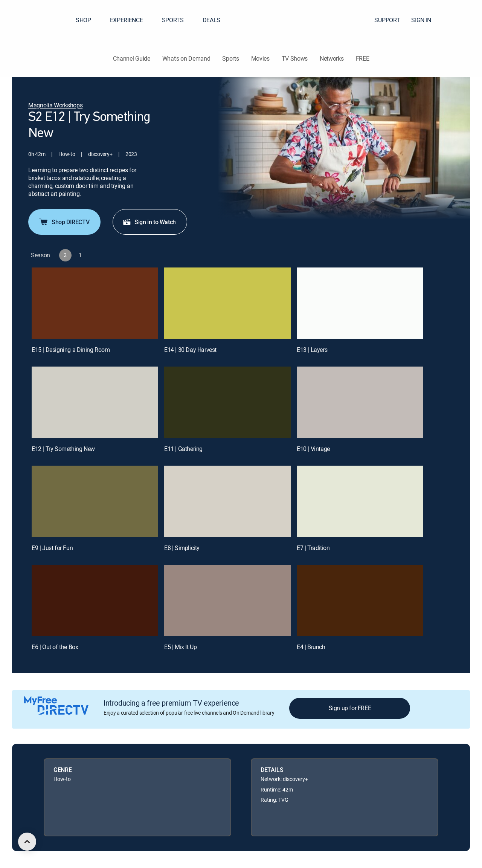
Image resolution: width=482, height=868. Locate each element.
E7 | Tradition (313, 548)
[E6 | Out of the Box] (95, 600)
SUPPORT (387, 20)
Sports (230, 58)
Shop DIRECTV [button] (64, 222)
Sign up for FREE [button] (350, 708)
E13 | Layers (312, 350)
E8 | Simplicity (182, 548)
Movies (260, 58)
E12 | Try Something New (63, 449)
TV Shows (295, 58)
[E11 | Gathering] (227, 402)
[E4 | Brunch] (360, 600)
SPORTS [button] (177, 20)
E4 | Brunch (311, 647)
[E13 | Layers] (360, 303)
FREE (363, 58)
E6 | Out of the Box (55, 647)
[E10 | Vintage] (360, 402)
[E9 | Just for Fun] (95, 501)
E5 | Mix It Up (180, 647)
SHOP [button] (88, 20)
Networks (332, 58)
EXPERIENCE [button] (131, 20)
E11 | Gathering (183, 449)
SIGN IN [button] (426, 20)
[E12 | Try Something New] (95, 402)
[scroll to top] (27, 842)
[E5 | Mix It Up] (227, 600)
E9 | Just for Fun (52, 548)
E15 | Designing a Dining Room (71, 350)
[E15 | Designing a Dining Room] (95, 303)
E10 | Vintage (313, 449)
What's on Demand (186, 58)
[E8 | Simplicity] (227, 501)
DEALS (211, 20)
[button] (463, 20)
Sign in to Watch (149, 222)
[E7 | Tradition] (360, 501)
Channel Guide (132, 58)
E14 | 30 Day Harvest (190, 350)
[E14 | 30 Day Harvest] (227, 303)
